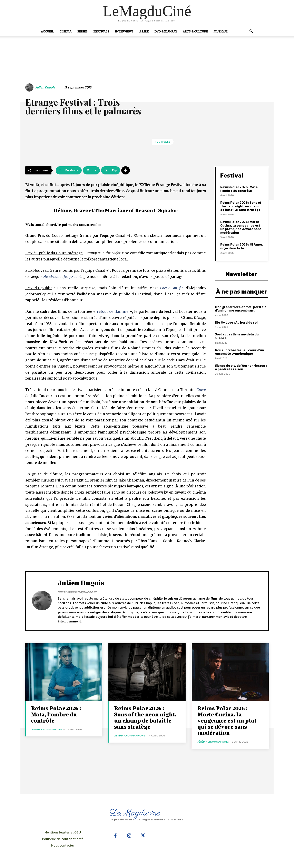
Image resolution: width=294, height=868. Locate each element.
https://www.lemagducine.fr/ (77, 592)
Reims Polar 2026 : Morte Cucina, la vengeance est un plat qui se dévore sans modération (241, 227)
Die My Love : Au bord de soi (236, 322)
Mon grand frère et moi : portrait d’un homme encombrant (240, 309)
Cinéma (65, 31)
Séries (82, 31)
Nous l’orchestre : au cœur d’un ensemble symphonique (239, 352)
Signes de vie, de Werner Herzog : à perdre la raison (241, 367)
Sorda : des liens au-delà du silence (237, 336)
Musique (220, 31)
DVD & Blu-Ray (166, 31)
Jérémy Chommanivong (47, 729)
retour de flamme (113, 312)
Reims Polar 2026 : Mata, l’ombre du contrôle (239, 189)
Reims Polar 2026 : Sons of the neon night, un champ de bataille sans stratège (241, 206)
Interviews (124, 31)
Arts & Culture (195, 31)
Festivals (101, 31)
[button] (251, 32)
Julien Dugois (45, 87)
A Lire (144, 31)
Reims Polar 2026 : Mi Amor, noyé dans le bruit (242, 246)
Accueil (47, 31)
